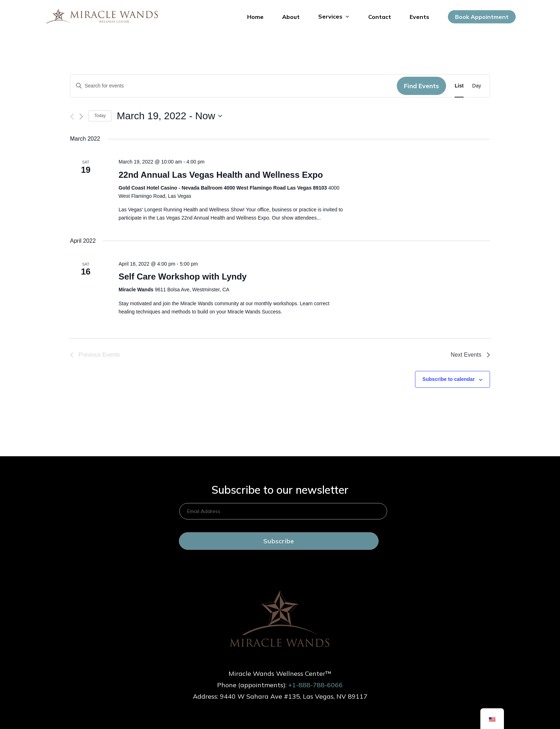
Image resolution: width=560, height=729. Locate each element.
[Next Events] (81, 117)
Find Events (421, 86)
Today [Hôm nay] (100, 116)
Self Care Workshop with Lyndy (183, 276)
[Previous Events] (72, 117)
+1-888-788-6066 (316, 685)
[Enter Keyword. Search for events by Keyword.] (234, 86)
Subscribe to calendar (449, 379)
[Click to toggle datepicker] (169, 116)
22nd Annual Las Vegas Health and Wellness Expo (221, 175)
